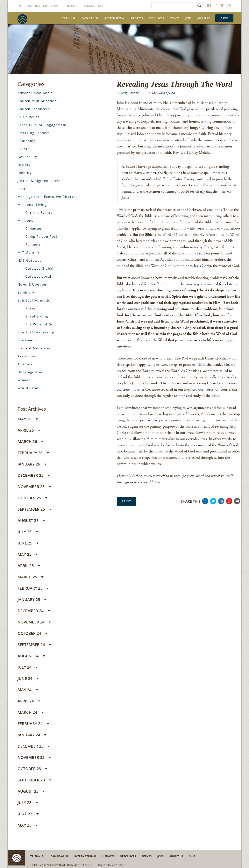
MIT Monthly (29, 253)
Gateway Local (38, 276)
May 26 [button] (28, 419)
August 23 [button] (31, 791)
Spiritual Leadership (36, 332)
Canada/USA (90, 18)
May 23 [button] (28, 825)
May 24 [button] (28, 690)
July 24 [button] (28, 667)
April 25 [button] (29, 566)
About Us (204, 18)
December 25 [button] (34, 475)
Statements (28, 340)
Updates (137, 18)
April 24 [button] (29, 701)
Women (24, 380)
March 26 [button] (30, 441)
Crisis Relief (28, 117)
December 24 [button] (34, 611)
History (24, 165)
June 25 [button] (28, 543)
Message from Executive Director (47, 197)
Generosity (27, 157)
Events (175, 18)
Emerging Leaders (34, 133)
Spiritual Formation (35, 300)
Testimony (27, 356)
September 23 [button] (34, 780)
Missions (25, 221)
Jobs (188, 18)
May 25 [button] (28, 554)
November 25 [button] (34, 487)
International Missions (38, 6)
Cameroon (34, 229)
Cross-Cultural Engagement (42, 125)
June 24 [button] (28, 678)
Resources (156, 18)
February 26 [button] (33, 453)
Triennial (69, 18)
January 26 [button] (32, 464)
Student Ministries (34, 348)
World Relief (29, 388)
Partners (33, 245)
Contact (71, 6)
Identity (25, 173)
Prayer (31, 308)
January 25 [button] (32, 599)
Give (224, 18)
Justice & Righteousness (39, 181)
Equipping (27, 141)
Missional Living (32, 205)
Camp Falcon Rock (42, 237)
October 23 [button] (32, 769)
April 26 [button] (29, 430)
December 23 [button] (34, 746)
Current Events (39, 213)
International (115, 18)
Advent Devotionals (35, 93)
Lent (21, 189)
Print (127, 501)
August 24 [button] (31, 656)
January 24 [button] (32, 735)
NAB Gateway (29, 260)
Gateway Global (39, 268)
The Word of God (163, 93)
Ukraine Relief (96, 6)
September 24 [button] (34, 645)
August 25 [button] (31, 520)
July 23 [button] (28, 803)
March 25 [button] (30, 577)
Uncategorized (31, 372)
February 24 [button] (33, 724)
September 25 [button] (34, 509)
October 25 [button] (32, 498)
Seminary (26, 292)
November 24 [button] (34, 622)
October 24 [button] (32, 633)
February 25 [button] (33, 588)
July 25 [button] (28, 532)
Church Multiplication (37, 101)
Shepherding (37, 316)
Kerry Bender (129, 93)
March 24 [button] (30, 712)
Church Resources (34, 109)
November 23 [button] (34, 757)
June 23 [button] (28, 814)
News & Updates (32, 284)
